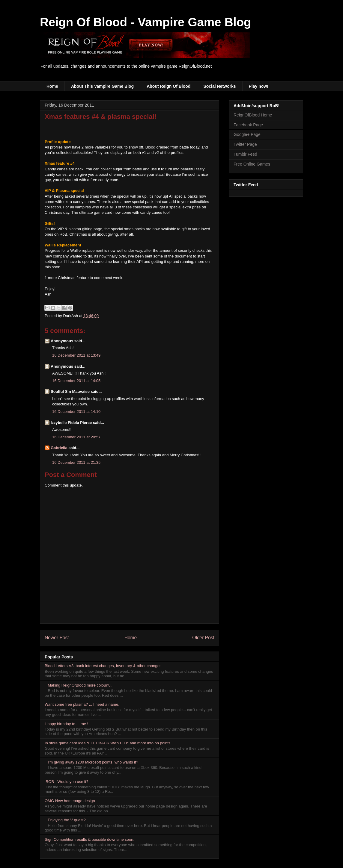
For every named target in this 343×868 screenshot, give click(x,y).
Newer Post (57, 638)
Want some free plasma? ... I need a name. (82, 704)
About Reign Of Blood (169, 86)
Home (52, 86)
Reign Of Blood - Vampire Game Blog (146, 22)
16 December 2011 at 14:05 (76, 381)
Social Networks (219, 86)
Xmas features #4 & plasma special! (101, 117)
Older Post (203, 638)
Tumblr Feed (245, 154)
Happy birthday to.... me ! (66, 724)
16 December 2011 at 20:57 (76, 437)
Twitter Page (245, 144)
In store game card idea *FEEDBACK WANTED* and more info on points (107, 743)
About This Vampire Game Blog (102, 86)
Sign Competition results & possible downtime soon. (89, 839)
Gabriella (59, 448)
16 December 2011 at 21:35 (76, 462)
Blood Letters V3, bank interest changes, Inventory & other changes (103, 666)
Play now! (259, 86)
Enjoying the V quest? (67, 820)
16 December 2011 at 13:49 (76, 355)
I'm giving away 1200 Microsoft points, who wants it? (93, 762)
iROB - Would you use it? (67, 782)
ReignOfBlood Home (253, 115)
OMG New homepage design (70, 801)
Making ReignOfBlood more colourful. (80, 685)
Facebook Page (248, 125)
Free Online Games (252, 164)
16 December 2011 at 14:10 (76, 412)
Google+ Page (247, 134)
